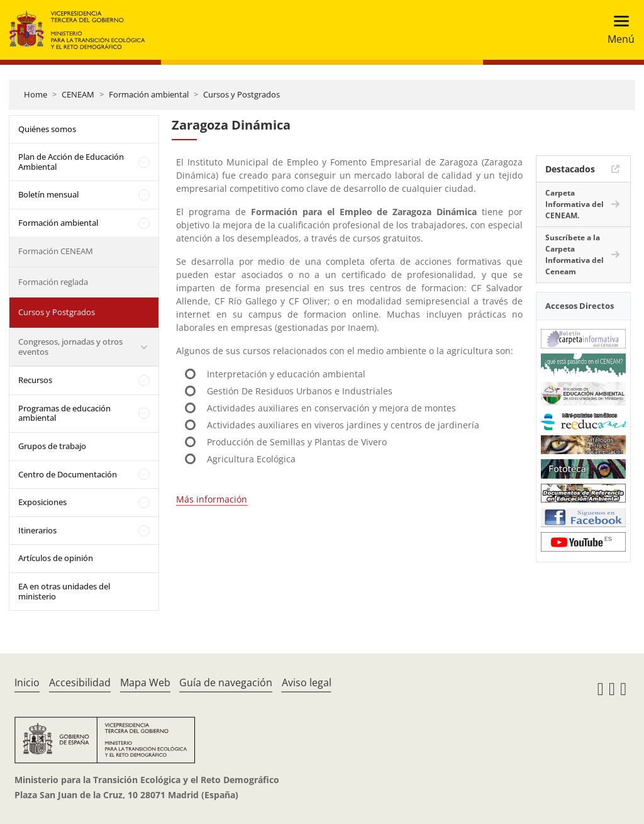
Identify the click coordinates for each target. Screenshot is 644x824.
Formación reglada (53, 282)
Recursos (35, 380)
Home (36, 94)
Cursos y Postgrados (241, 94)
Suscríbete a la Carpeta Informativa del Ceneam (575, 254)
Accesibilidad (80, 682)
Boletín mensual (48, 194)
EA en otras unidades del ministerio (64, 591)
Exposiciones (42, 502)
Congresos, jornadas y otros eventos (70, 347)
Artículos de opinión (56, 558)
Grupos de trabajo (52, 446)
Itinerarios (37, 530)
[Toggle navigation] (617, 30)
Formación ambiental (149, 94)
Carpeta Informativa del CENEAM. (575, 204)
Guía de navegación (226, 682)
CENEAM (78, 94)
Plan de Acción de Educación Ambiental (71, 162)
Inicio (27, 682)
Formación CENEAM (56, 251)
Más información (212, 499)
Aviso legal (307, 682)
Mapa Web (145, 682)
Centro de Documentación (68, 474)
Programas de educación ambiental (64, 413)
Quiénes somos (47, 129)
